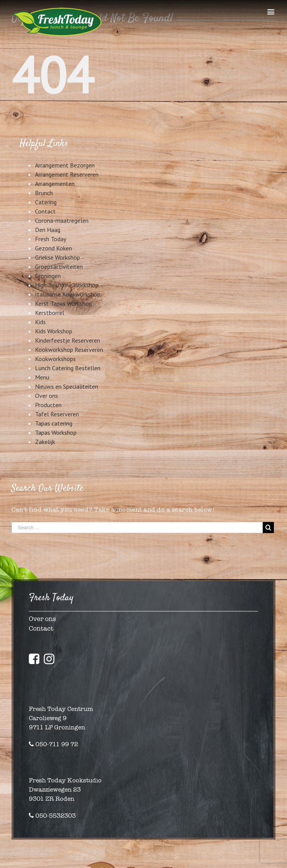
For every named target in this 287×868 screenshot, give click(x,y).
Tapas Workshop (56, 432)
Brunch (44, 193)
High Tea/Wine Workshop (67, 285)
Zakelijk (45, 442)
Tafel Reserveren (57, 414)
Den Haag (48, 230)
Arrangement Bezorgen (65, 165)
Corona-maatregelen (62, 220)
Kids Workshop (54, 331)
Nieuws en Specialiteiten (67, 386)
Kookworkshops (55, 359)
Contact (45, 211)
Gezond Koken (53, 248)
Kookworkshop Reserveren (69, 350)
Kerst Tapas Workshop (63, 303)
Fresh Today (51, 239)
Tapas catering (54, 423)
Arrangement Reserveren (67, 174)
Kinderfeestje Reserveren (68, 340)
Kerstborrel (50, 313)
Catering (46, 202)
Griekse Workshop (58, 257)
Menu (42, 377)
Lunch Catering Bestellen (68, 368)
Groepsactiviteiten (59, 267)
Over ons (47, 396)
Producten (48, 405)
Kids (40, 322)
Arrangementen (55, 184)
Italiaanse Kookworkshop (68, 294)
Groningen (48, 276)
